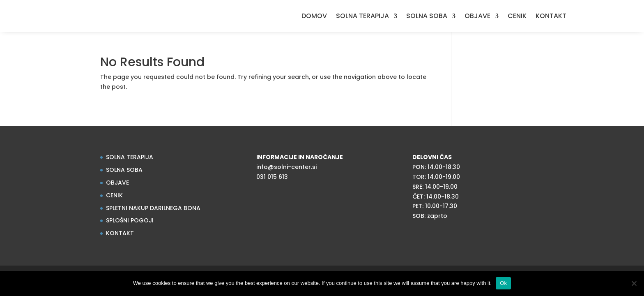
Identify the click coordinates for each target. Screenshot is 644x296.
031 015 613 (272, 177)
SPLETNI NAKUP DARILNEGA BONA (153, 208)
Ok (503, 283)
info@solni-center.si (286, 167)
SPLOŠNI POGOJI (130, 220)
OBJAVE (477, 17)
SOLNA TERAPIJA (362, 17)
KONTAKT (551, 17)
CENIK (517, 17)
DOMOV (314, 17)
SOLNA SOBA (427, 17)
